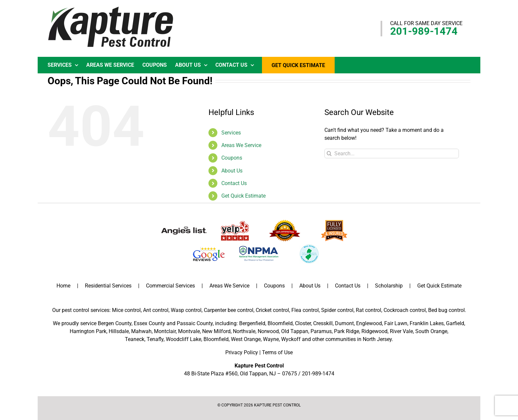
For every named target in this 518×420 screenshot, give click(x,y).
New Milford (216, 331)
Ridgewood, (375, 331)
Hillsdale (119, 331)
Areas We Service (241, 145)
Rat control (369, 310)
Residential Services (108, 286)
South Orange (431, 331)
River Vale (401, 331)
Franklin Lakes (427, 323)
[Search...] (392, 153)
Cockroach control (405, 310)
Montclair (165, 331)
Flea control (305, 310)
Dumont (344, 323)
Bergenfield (252, 323)
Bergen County (115, 323)
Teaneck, (135, 339)
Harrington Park (88, 331)
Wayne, (271, 339)
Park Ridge (347, 331)
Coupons (232, 158)
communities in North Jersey (359, 339)
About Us (232, 171)
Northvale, (245, 331)
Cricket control (272, 310)
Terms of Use (277, 352)
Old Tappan (295, 331)
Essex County (149, 323)
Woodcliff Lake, (184, 339)
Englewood (369, 323)
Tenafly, (156, 339)
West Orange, (246, 339)
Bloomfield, (217, 339)
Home (63, 286)
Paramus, (322, 331)
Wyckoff (291, 339)
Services (231, 133)
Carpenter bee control (229, 310)
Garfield (455, 323)
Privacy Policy (242, 352)
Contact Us (234, 183)
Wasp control (186, 310)
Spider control (337, 310)
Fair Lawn (396, 323)
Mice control (126, 310)
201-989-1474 (424, 31)
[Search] (329, 153)
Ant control (156, 310)
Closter (303, 323)
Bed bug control (446, 310)
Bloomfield (280, 323)
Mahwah (141, 331)
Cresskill (323, 323)
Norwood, (269, 331)
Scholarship (389, 286)
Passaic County (195, 323)
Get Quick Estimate (243, 196)
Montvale (189, 331)
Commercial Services (170, 286)
